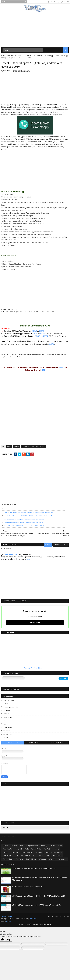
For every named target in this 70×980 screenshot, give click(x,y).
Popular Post (35, 743)
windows (6, 738)
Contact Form (13, 743)
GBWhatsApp (40, 56)
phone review (7, 728)
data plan (6, 714)
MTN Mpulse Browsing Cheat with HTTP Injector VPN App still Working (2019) (39, 897)
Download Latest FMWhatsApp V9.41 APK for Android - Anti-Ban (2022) (24, 523)
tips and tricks (7, 735)
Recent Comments (57, 743)
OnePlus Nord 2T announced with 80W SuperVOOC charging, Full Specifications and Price (29, 516)
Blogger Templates (45, 925)
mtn (48, 856)
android (10, 56)
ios (4, 721)
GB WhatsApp (29, 56)
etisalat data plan (27, 853)
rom (4, 860)
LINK (29, 560)
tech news (6, 731)
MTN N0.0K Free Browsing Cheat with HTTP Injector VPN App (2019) (36, 906)
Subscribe (35, 623)
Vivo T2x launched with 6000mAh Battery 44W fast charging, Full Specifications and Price (29, 513)
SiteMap (5, 917)
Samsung (44, 846)
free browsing (8, 718)
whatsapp (50, 56)
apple (57, 850)
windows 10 (62, 860)
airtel (60, 846)
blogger (48, 545)
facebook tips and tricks (54, 853)
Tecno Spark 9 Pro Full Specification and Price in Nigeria (20, 510)
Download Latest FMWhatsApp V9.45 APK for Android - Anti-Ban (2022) (24, 520)
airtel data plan (8, 850)
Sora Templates (32, 925)
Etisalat (5, 846)
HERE (35, 332)
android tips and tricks (10, 707)
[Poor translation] (8, 940)
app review (19, 56)
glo (17, 856)
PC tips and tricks (9, 701)
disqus (65, 545)
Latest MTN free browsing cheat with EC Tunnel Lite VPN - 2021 (35, 869)
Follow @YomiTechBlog (33, 668)
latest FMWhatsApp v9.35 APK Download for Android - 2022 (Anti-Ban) (24, 526)
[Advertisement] (35, 30)
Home (3, 56)
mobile (5, 724)
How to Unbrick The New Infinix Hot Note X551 (28, 887)
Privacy (12, 917)
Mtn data (14, 846)
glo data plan (26, 856)
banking (6, 853)
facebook (57, 545)
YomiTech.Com (11, 555)
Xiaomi (53, 846)
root (11, 860)
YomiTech (33, 919)
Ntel (21, 846)
